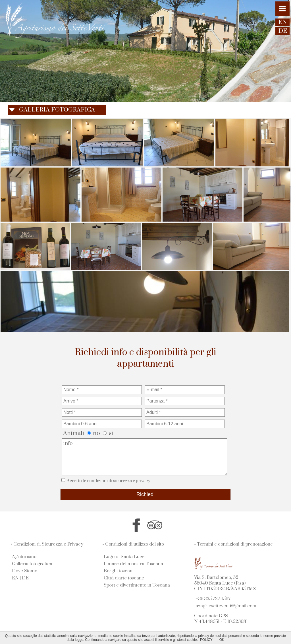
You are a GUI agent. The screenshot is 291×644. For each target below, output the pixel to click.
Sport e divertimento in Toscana (137, 585)
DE (25, 578)
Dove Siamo (25, 571)
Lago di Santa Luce (124, 557)
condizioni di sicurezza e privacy (119, 481)
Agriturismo (24, 557)
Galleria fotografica (32, 564)
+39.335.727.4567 (213, 599)
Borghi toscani (119, 571)
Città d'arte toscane (124, 578)
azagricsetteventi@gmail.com (226, 606)
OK (222, 640)
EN (15, 578)
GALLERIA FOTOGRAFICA (57, 110)
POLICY (206, 640)
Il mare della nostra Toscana (133, 564)
